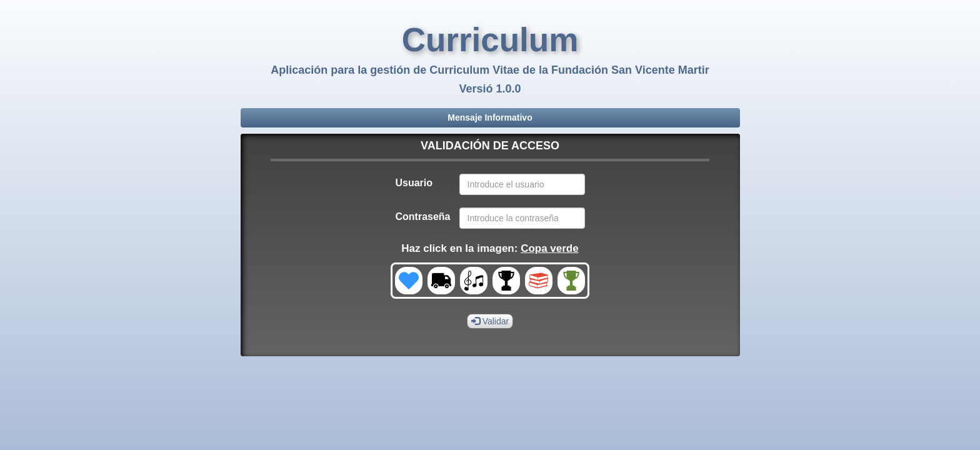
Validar (490, 321)
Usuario (414, 183)
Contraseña (422, 217)
